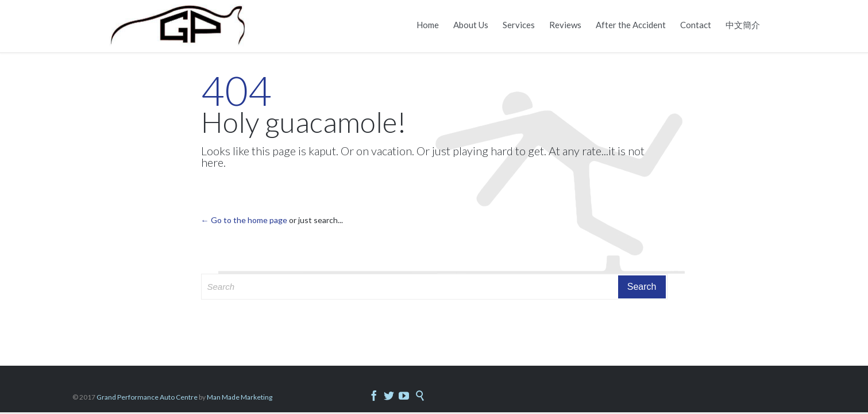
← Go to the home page (244, 220)
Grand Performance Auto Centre (148, 397)
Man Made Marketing (240, 397)
